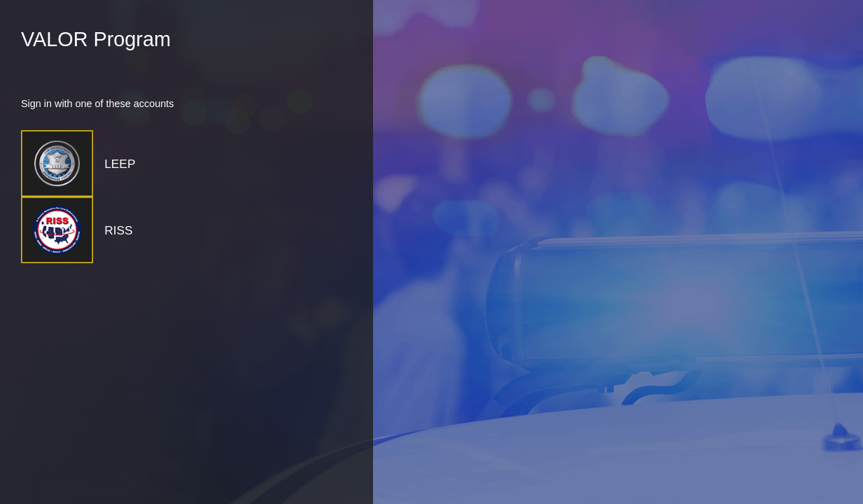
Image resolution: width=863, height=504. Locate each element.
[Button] (148, 163)
